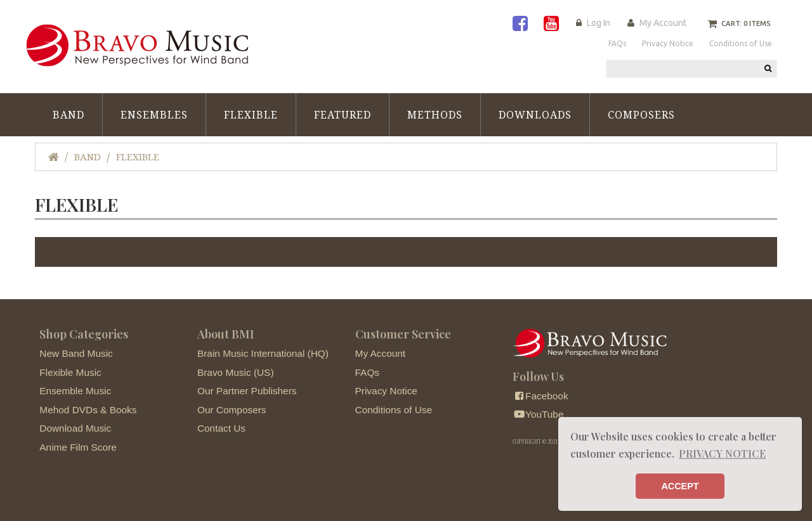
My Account (663, 23)
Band (69, 115)
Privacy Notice (386, 391)
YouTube (538, 414)
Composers (641, 115)
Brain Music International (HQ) (263, 353)
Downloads (535, 115)
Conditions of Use (394, 410)
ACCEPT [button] (680, 486)
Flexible (251, 115)
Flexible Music (70, 372)
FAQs (367, 372)
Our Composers (232, 410)
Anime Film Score (78, 447)
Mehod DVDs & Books (88, 410)
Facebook (540, 396)
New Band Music (76, 353)
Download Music (75, 428)
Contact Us (221, 428)
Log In (599, 23)
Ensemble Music (75, 391)
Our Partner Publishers (247, 391)
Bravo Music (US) (236, 372)
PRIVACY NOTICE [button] (722, 453)
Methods (435, 115)
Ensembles (154, 115)
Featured (343, 115)
